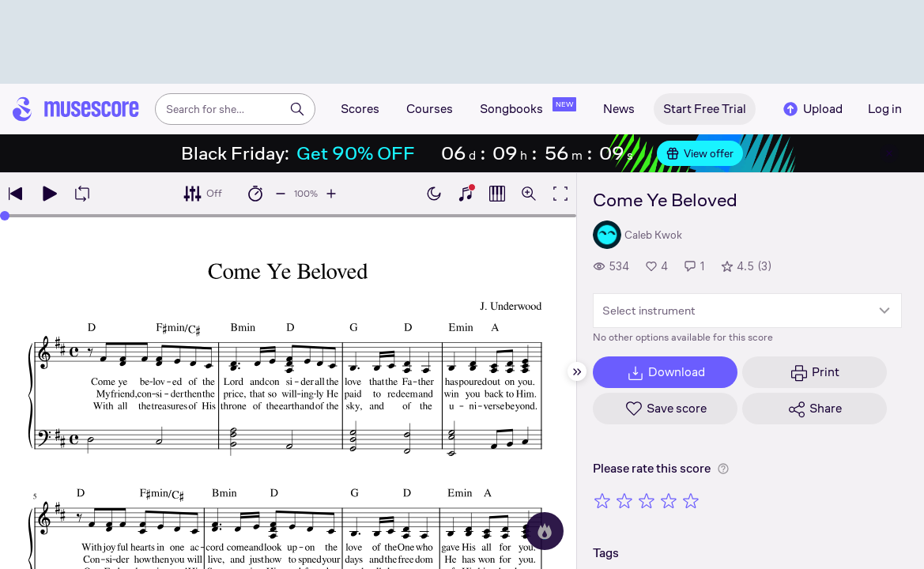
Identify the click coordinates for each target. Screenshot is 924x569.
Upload (812, 109)
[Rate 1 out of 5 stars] (602, 500)
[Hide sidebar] (577, 371)
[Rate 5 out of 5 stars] (691, 500)
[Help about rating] (723, 469)
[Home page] (76, 109)
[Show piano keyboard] (466, 194)
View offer (700, 153)
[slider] (5, 216)
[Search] (297, 109)
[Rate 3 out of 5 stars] (647, 500)
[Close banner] (889, 153)
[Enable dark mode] (434, 194)
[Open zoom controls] (529, 194)
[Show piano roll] (497, 194)
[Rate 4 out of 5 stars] (669, 500)
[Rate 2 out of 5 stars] (624, 500)
